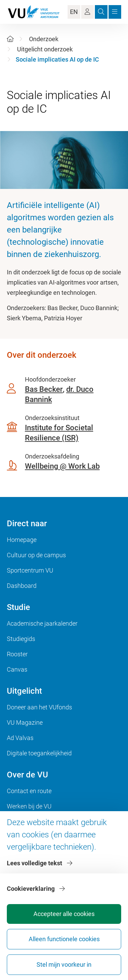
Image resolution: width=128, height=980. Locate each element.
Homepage (22, 540)
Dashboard (22, 586)
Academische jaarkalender (42, 623)
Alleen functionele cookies (64, 939)
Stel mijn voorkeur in (64, 965)
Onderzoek (44, 39)
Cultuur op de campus (36, 555)
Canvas (17, 669)
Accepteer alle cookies (64, 914)
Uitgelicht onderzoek (45, 49)
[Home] (10, 39)
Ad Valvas (20, 738)
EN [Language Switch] (74, 12)
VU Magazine (25, 722)
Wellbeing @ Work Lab (62, 466)
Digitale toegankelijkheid (39, 753)
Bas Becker (44, 389)
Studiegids (21, 639)
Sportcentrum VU (30, 570)
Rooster (17, 654)
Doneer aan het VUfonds (39, 707)
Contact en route (29, 791)
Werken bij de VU (29, 806)
